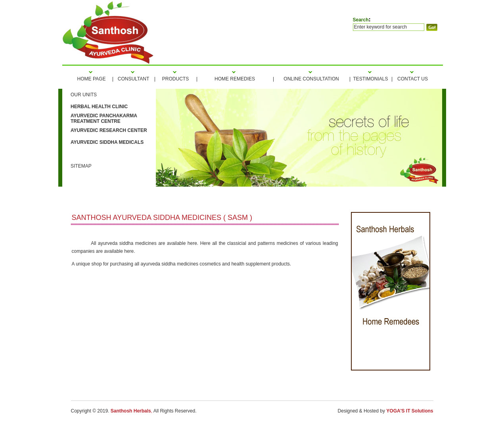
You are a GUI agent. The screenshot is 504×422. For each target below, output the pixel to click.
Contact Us (413, 79)
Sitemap (81, 166)
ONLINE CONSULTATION (311, 79)
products (175, 79)
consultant (134, 79)
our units (84, 95)
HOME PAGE (92, 79)
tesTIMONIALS (370, 79)
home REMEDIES (235, 79)
